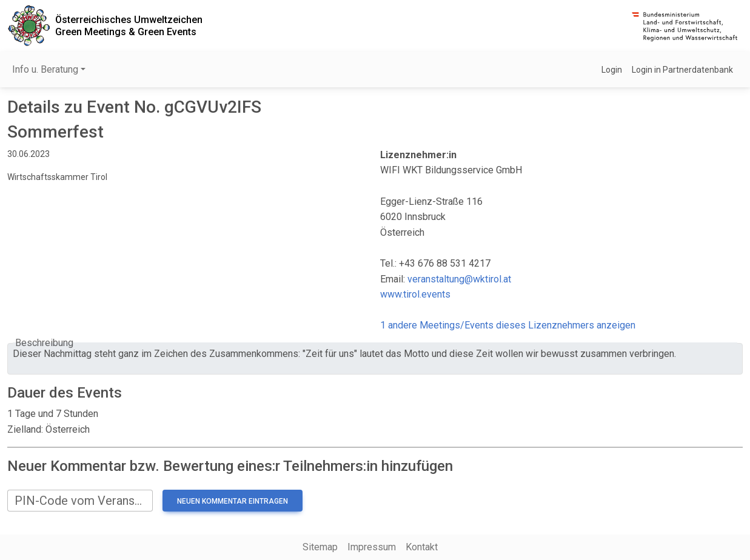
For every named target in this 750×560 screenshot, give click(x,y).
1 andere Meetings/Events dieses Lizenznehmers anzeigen (508, 325)
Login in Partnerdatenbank (682, 70)
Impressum (372, 547)
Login (612, 70)
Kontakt (422, 547)
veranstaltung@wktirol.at (459, 279)
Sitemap (320, 547)
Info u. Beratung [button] (45, 69)
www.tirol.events (415, 294)
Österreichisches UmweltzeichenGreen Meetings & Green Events (129, 25)
